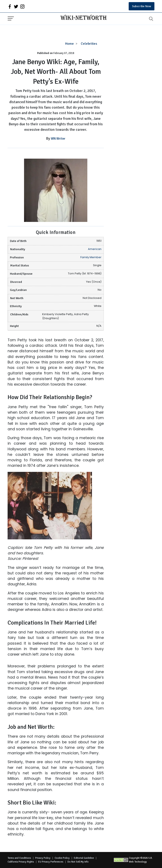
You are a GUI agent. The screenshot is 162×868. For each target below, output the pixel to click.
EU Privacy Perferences (51, 862)
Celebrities (89, 44)
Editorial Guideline (84, 858)
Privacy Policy (43, 858)
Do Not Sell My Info (78, 862)
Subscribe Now (142, 6)
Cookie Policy (62, 858)
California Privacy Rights (21, 862)
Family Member (91, 257)
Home (70, 44)
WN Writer (58, 139)
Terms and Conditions (19, 858)
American (95, 249)
